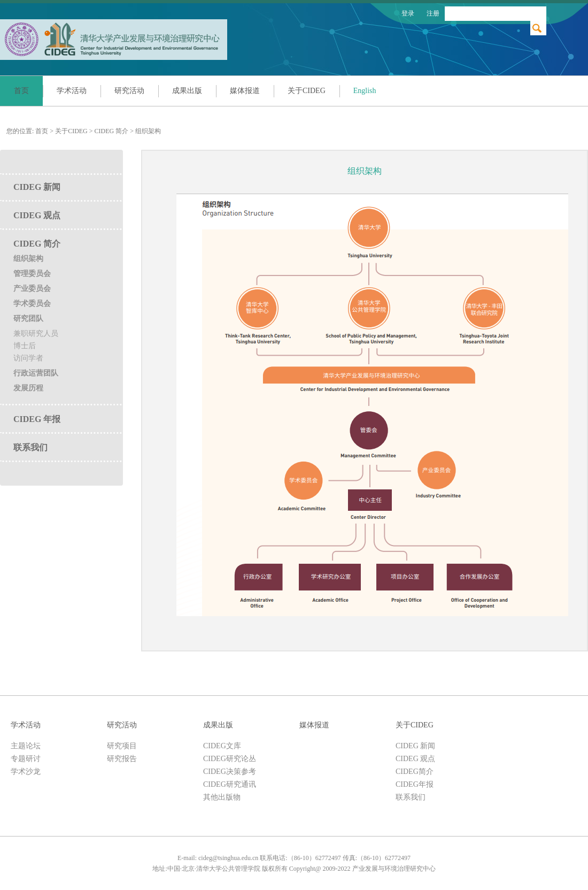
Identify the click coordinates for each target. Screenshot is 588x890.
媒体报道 (245, 91)
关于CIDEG (307, 91)
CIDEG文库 (222, 746)
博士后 (25, 346)
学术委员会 (32, 304)
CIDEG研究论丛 (230, 759)
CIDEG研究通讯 (230, 784)
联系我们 (30, 447)
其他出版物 (222, 797)
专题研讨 (26, 759)
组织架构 (148, 131)
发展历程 (28, 388)
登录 (408, 13)
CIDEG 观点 (37, 215)
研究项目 (122, 746)
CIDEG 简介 (112, 131)
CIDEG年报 (415, 784)
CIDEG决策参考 (230, 772)
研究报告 (122, 759)
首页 (21, 91)
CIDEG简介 (415, 772)
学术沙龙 (26, 772)
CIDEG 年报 (37, 419)
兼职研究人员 (36, 333)
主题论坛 (26, 746)
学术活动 (72, 91)
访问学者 (28, 358)
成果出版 (187, 91)
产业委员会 (32, 289)
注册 (433, 13)
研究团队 (28, 319)
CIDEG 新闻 (37, 187)
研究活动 (129, 91)
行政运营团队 (36, 373)
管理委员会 (32, 274)
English (365, 91)
